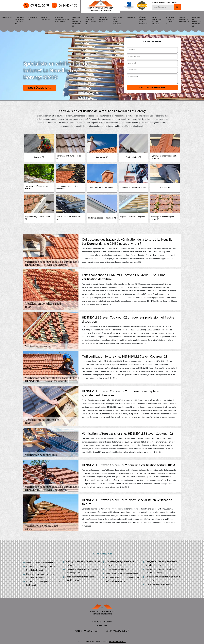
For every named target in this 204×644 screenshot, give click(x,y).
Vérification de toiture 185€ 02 (104, 19)
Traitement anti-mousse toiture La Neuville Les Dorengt (163, 576)
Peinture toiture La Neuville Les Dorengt (122, 571)
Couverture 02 (33, 18)
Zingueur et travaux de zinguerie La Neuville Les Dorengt (40, 574)
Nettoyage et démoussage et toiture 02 (197, 19)
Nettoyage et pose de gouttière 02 (171, 19)
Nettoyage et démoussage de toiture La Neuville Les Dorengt (161, 561)
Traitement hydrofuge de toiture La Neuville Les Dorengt (120, 561)
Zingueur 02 (130, 17)
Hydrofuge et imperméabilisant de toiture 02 (62, 19)
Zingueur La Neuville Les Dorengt (159, 582)
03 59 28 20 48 (36, 5)
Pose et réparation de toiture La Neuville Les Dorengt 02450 (82, 569)
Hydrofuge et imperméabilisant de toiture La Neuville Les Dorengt (123, 577)
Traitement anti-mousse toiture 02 (117, 19)
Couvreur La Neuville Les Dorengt (40, 560)
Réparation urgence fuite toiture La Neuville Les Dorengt (80, 576)
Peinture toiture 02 (45, 18)
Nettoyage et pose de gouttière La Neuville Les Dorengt (43, 581)
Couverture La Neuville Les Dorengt (120, 567)
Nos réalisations (40, 85)
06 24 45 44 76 (64, 5)
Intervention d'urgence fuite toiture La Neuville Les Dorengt (161, 569)
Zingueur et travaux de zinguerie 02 (184, 19)
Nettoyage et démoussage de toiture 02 (77, 21)
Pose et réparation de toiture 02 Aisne (157, 21)
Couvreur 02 (6, 17)
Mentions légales (117, 639)
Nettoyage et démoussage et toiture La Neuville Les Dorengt (42, 566)
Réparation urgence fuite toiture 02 (143, 21)
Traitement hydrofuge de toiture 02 (19, 21)
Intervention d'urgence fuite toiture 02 (91, 21)
